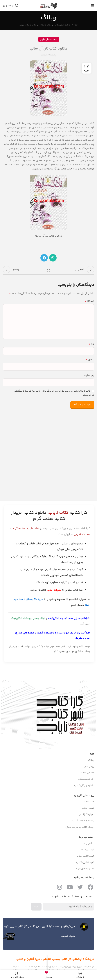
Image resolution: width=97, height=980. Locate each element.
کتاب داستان (45, 25)
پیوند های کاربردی (84, 796)
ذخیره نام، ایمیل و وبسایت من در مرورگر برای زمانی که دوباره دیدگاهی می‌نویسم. (54, 393)
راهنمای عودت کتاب (83, 821)
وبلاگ (91, 760)
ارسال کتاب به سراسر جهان (80, 827)
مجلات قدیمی (82, 534)
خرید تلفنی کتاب (85, 856)
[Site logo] (48, 6)
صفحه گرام (19, 529)
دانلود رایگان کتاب (62, 25)
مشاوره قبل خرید (85, 869)
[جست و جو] (11, 6)
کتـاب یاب (89, 802)
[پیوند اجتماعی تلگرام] (44, 258)
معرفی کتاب (88, 773)
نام (91, 344)
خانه (76, 25)
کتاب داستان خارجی (28, 25)
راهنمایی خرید (86, 837)
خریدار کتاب (88, 808)
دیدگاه (89, 301)
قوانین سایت (87, 850)
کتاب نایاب (33, 529)
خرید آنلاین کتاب (85, 862)
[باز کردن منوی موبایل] (92, 6)
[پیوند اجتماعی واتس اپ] (53, 258)
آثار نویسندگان (86, 779)
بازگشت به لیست (48, 270)
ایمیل (90, 360)
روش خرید (89, 767)
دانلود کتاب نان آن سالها (49, 236)
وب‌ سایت (89, 375)
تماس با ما (89, 843)
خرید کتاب (67, 169)
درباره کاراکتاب (86, 814)
